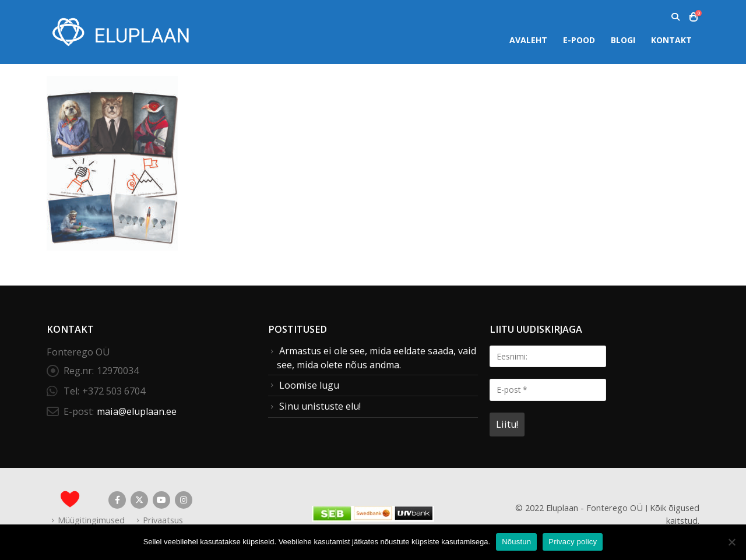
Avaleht (528, 40)
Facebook (117, 500)
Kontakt (671, 40)
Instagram (184, 500)
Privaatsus (163, 520)
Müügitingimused (91, 520)
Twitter (139, 500)
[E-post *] (548, 390)
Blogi (623, 40)
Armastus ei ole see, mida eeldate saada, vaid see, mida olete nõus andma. (376, 358)
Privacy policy (573, 542)
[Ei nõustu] (731, 542)
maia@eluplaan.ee (137, 411)
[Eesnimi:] (548, 356)
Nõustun (516, 542)
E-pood (579, 40)
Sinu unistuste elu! (320, 406)
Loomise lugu (309, 385)
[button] (675, 17)
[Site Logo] (119, 32)
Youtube (161, 500)
